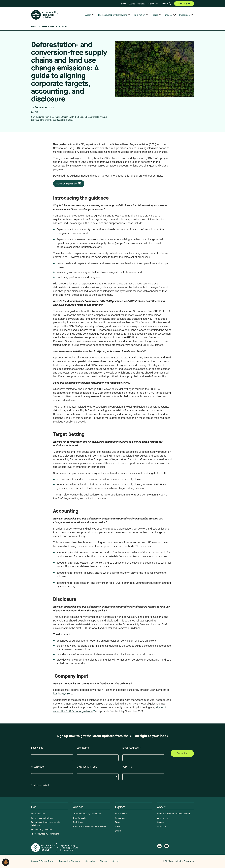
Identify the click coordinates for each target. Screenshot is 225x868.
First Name (37, 748)
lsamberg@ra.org (63, 694)
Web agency (150, 861)
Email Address (132, 748)
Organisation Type (87, 767)
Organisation (38, 767)
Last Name (83, 748)
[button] (6, 862)
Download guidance (67, 184)
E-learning (182, 4)
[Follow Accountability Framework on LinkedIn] (159, 847)
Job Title (127, 767)
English (151, 4)
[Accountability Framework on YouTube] (167, 847)
